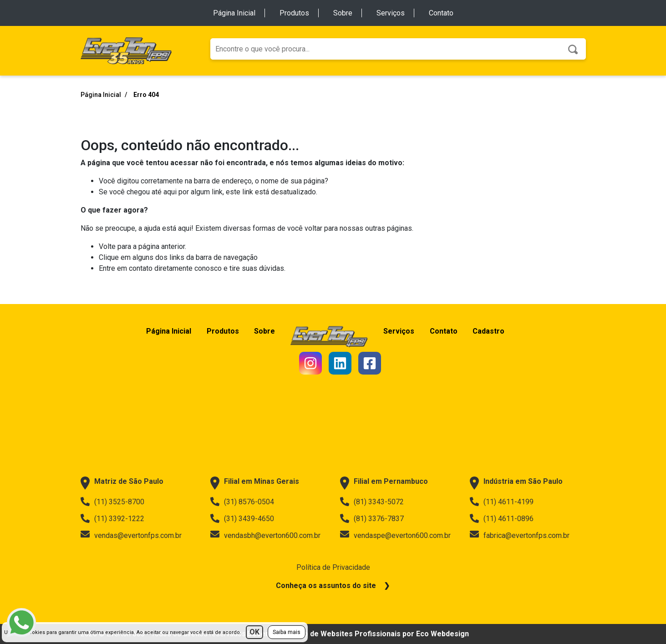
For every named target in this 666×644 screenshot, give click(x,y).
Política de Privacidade (333, 567)
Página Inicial (234, 13)
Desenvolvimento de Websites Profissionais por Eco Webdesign (358, 634)
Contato (441, 13)
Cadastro (496, 331)
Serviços (391, 13)
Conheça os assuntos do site (326, 586)
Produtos (294, 13)
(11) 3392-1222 (112, 518)
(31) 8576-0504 (242, 502)
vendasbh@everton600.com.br (265, 535)
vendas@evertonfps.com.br (131, 535)
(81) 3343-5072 (372, 502)
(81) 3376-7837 (372, 518)
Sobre (343, 13)
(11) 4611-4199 (502, 502)
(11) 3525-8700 (112, 502)
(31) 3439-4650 (242, 518)
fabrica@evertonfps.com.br (520, 535)
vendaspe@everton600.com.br (395, 535)
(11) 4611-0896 (502, 518)
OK (254, 632)
